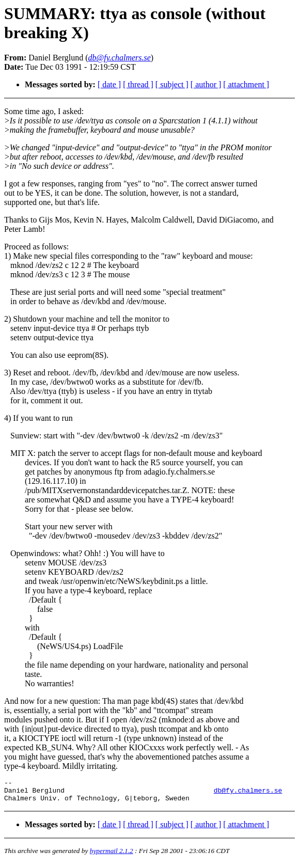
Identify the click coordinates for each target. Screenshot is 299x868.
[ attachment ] (246, 84)
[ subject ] (172, 84)
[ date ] (109, 84)
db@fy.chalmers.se (248, 793)
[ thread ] (138, 84)
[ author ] (206, 84)
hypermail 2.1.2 (112, 855)
